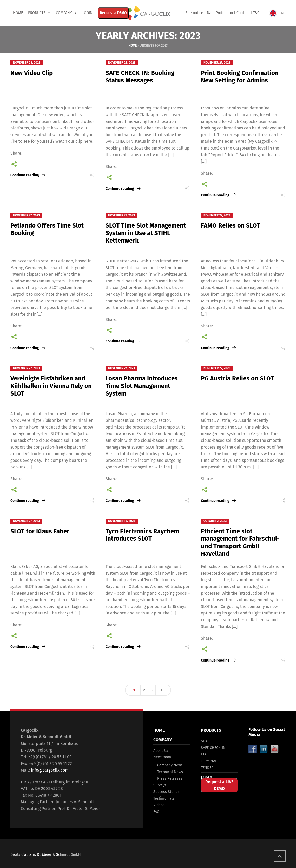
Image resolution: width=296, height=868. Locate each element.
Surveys (160, 785)
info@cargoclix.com (50, 770)
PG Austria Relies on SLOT (237, 378)
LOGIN (207, 777)
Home (18, 13)
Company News (170, 765)
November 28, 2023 (27, 63)
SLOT (205, 741)
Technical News (170, 772)
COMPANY (64, 13)
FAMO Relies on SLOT (231, 225)
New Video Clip (32, 73)
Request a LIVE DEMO (219, 785)
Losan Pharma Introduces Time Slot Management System (142, 386)
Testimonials (164, 798)
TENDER (207, 768)
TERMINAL (209, 761)
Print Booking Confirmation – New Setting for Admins (242, 77)
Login (87, 13)
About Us (161, 751)
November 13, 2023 (122, 521)
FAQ (156, 812)
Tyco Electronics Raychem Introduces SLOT (142, 535)
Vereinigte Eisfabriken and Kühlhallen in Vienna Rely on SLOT (51, 386)
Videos (159, 805)
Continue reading (25, 175)
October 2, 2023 (215, 521)
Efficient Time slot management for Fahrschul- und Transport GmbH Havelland (240, 542)
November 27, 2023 (217, 63)
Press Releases (170, 778)
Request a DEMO (113, 13)
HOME (159, 730)
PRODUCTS (37, 13)
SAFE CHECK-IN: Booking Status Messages (140, 77)
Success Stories (166, 792)
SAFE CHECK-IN (213, 748)
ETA (204, 754)
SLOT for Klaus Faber (40, 531)
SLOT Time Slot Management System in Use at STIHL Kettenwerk (146, 233)
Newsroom (162, 757)
